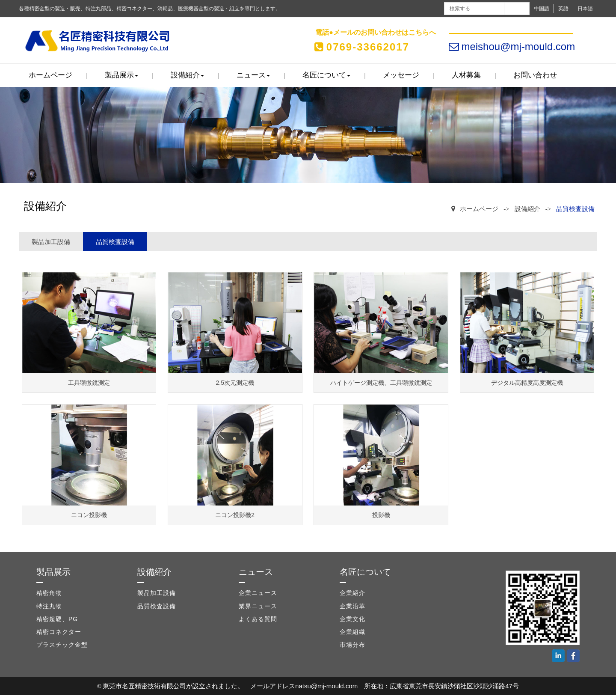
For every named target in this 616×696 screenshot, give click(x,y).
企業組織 (352, 633)
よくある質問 (258, 620)
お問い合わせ (535, 76)
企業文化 (352, 620)
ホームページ (50, 76)
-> (506, 210)
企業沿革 (352, 607)
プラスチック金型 (62, 645)
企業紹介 (352, 594)
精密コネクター (59, 633)
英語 (563, 9)
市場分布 (352, 645)
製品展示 (121, 76)
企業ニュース (258, 594)
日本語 (585, 9)
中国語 (542, 9)
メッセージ (401, 76)
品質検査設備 (575, 210)
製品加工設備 (51, 242)
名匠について (326, 76)
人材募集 (466, 76)
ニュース (253, 76)
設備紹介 (187, 76)
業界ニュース (258, 607)
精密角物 (49, 594)
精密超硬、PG (57, 620)
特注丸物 (49, 607)
